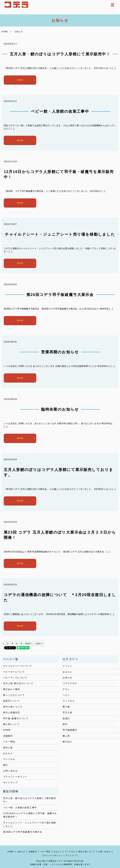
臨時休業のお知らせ (60, 409)
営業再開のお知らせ (60, 352)
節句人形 (8, 748)
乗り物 (66, 707)
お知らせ (67, 678)
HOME (5, 32)
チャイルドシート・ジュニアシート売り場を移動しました (60, 234)
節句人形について (13, 707)
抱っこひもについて (14, 695)
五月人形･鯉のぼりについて (18, 683)
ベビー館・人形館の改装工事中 (60, 111)
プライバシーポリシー (15, 777)
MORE (20, 80)
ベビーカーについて (14, 672)
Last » (39, 643)
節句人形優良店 (12, 712)
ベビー (66, 695)
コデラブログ (70, 683)
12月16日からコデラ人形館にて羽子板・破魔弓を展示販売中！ (30, 815)
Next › (29, 643)
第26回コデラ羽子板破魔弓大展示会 (60, 295)
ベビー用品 (9, 742)
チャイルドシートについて (18, 666)
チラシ (66, 689)
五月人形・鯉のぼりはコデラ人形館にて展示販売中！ (60, 54)
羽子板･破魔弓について (16, 718)
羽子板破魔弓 (70, 730)
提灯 (6, 765)
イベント (67, 666)
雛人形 (66, 736)
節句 (65, 724)
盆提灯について (12, 701)
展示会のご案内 (12, 689)
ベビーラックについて (15, 678)
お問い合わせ (10, 771)
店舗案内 (8, 736)
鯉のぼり (67, 742)
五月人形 (67, 712)
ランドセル (9, 759)
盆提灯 (66, 718)
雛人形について (12, 724)
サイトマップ (10, 782)
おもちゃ (8, 753)
